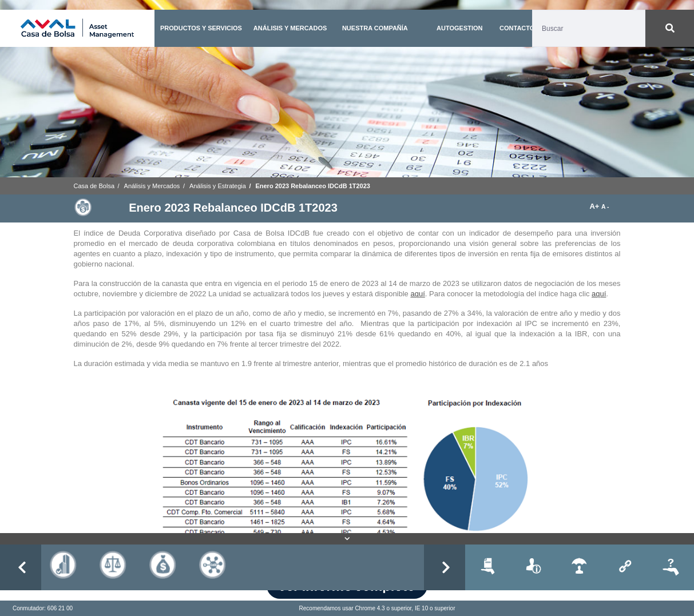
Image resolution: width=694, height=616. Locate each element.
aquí (417, 294)
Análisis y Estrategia (218, 186)
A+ (595, 206)
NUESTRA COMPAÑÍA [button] (375, 28)
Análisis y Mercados (152, 186)
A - (605, 207)
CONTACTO (517, 28)
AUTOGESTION (459, 28)
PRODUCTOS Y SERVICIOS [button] (201, 28)
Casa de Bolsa (94, 186)
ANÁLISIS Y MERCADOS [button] (290, 28)
